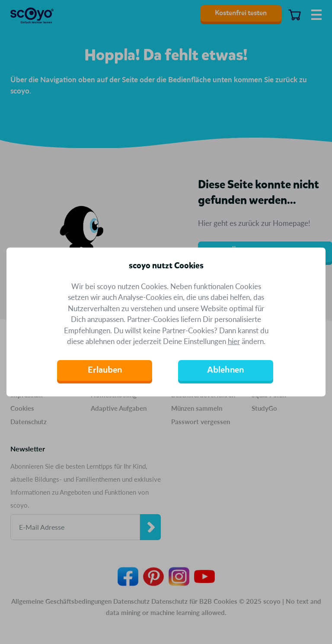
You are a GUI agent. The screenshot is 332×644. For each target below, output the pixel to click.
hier (234, 341)
